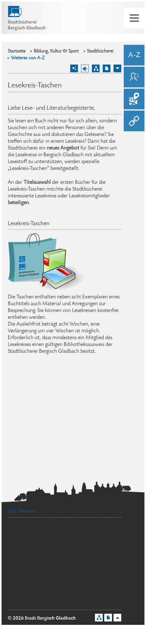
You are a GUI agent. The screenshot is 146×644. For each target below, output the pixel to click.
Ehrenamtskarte (99, 565)
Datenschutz (29, 534)
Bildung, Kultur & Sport (56, 52)
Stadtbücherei (100, 52)
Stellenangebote (79, 534)
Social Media (80, 547)
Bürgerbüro (33, 577)
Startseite (17, 52)
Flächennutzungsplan (44, 602)
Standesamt (32, 548)
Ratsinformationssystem (42, 559)
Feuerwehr (78, 574)
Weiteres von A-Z (28, 58)
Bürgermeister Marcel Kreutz (47, 593)
